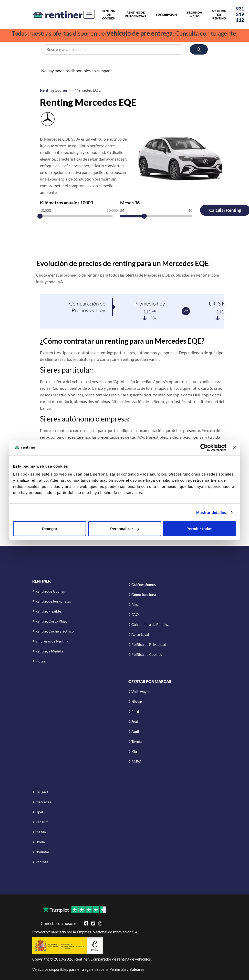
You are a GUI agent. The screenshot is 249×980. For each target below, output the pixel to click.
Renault (42, 822)
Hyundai (42, 852)
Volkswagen (141, 692)
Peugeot (42, 792)
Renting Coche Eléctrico (55, 631)
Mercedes (43, 802)
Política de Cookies (147, 654)
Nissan (137, 702)
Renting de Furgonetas (136, 14)
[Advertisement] (128, 244)
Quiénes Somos (144, 584)
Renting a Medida (49, 651)
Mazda (41, 832)
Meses (130, 203)
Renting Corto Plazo (51, 621)
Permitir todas (199, 529)
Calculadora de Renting (150, 624)
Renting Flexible (48, 611)
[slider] (40, 216)
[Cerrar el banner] (234, 447)
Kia (134, 751)
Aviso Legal (140, 634)
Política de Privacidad (149, 644)
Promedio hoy (150, 304)
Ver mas (42, 862)
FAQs (136, 614)
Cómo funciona (144, 594)
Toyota (137, 741)
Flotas (40, 661)
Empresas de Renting (52, 641)
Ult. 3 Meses (222, 304)
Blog (135, 604)
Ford (135, 712)
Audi (135, 731)
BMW (136, 761)
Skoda (40, 842)
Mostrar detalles (211, 512)
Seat (135, 721)
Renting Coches (54, 90)
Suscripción (167, 14)
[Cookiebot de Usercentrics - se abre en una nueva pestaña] (204, 447)
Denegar (49, 529)
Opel (39, 812)
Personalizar (125, 529)
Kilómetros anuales (66, 203)
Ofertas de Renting (219, 14)
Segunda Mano (195, 14)
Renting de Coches (108, 14)
